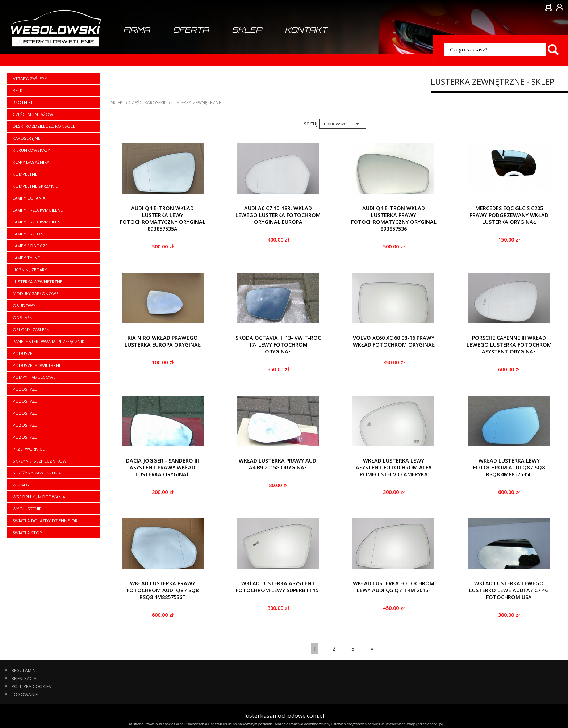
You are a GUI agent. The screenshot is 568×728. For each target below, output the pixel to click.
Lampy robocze (30, 246)
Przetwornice (29, 449)
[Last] (372, 649)
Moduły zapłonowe (35, 294)
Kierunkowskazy (31, 150)
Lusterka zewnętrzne (196, 103)
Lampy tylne (26, 258)
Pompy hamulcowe (34, 377)
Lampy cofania (29, 198)
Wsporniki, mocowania (39, 497)
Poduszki (23, 353)
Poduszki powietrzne (37, 365)
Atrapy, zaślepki (30, 78)
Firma (136, 30)
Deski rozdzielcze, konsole (44, 126)
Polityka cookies (31, 687)
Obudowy (24, 306)
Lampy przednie (30, 234)
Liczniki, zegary (30, 270)
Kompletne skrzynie (35, 186)
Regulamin (24, 671)
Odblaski (23, 317)
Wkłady (21, 485)
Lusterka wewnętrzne (37, 282)
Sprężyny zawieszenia (37, 473)
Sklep (247, 30)
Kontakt (306, 30)
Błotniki (22, 102)
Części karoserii (147, 103)
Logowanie (25, 694)
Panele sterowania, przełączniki (49, 341)
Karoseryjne (26, 138)
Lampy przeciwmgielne (38, 210)
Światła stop (27, 533)
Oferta (191, 30)
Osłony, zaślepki (32, 329)
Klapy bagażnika (31, 162)
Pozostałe (25, 389)
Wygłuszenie (27, 509)
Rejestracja (24, 679)
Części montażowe (34, 114)
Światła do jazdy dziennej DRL (46, 521)
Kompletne (25, 174)
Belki (18, 90)
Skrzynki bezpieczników (40, 461)
